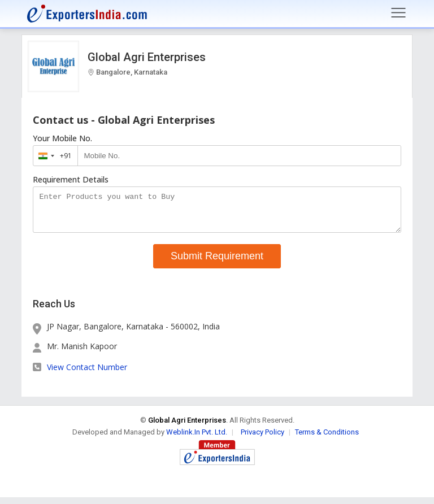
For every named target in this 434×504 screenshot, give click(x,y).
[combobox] (53, 156)
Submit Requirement (217, 263)
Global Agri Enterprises (147, 57)
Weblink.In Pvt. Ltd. (197, 439)
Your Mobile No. (62, 138)
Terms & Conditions (327, 439)
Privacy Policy (262, 439)
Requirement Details (71, 180)
